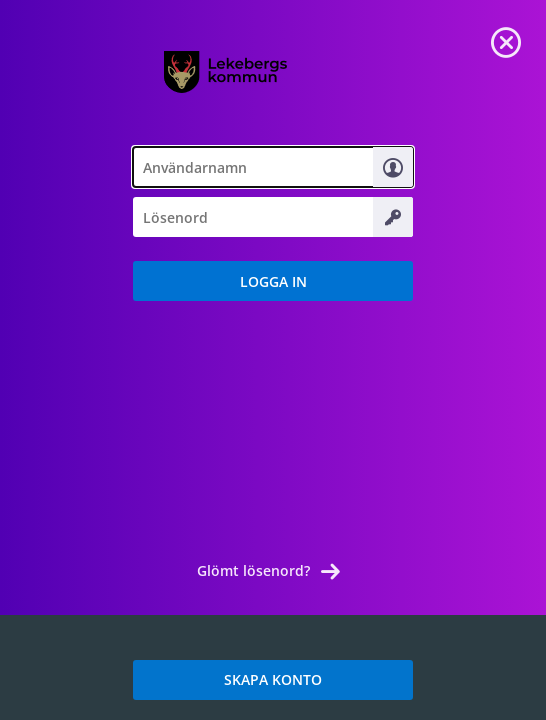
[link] (506, 40)
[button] (273, 281)
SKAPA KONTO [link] (273, 679)
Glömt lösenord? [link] (253, 570)
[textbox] (273, 167)
